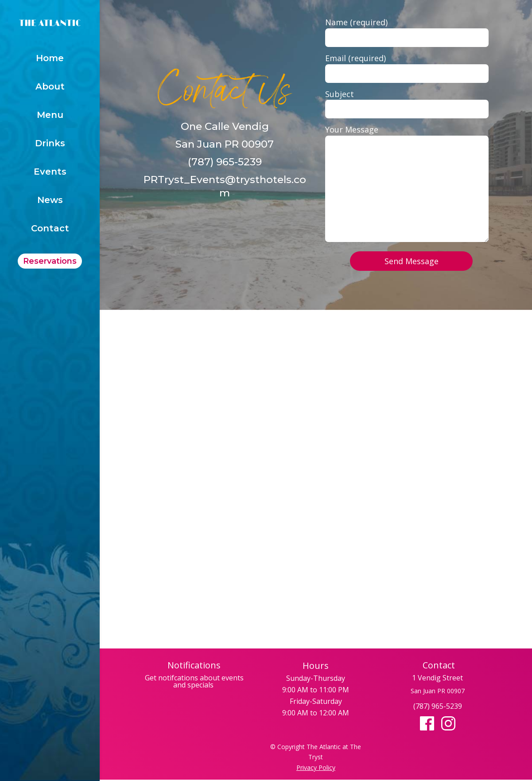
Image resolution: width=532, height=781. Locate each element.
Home (50, 59)
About (50, 88)
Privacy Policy (316, 767)
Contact (50, 229)
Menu (50, 116)
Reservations (50, 261)
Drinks (50, 144)
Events (50, 173)
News (50, 201)
